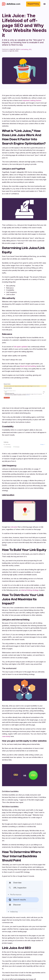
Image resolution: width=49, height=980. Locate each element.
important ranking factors (32, 100)
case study (6, 736)
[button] (44, 4)
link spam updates (21, 347)
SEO (30, 49)
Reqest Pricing (33, 4)
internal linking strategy (30, 590)
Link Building (24, 49)
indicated (14, 527)
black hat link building (28, 366)
